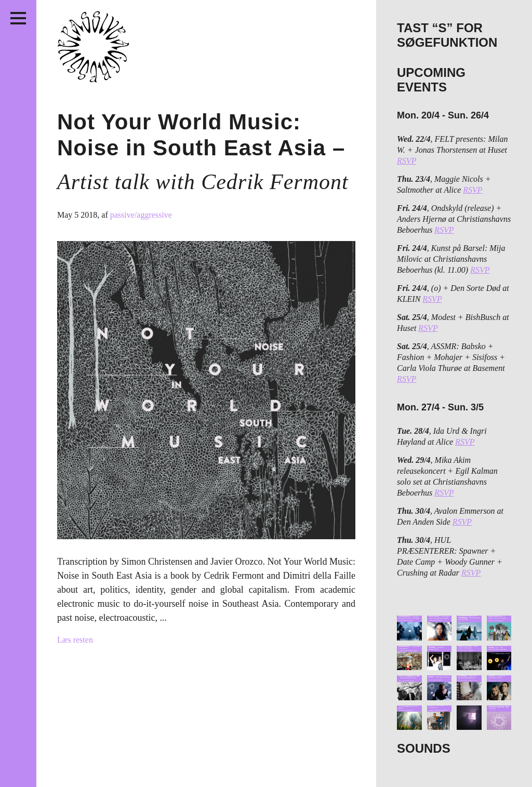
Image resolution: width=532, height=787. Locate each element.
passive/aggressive (141, 215)
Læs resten (75, 640)
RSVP (407, 161)
